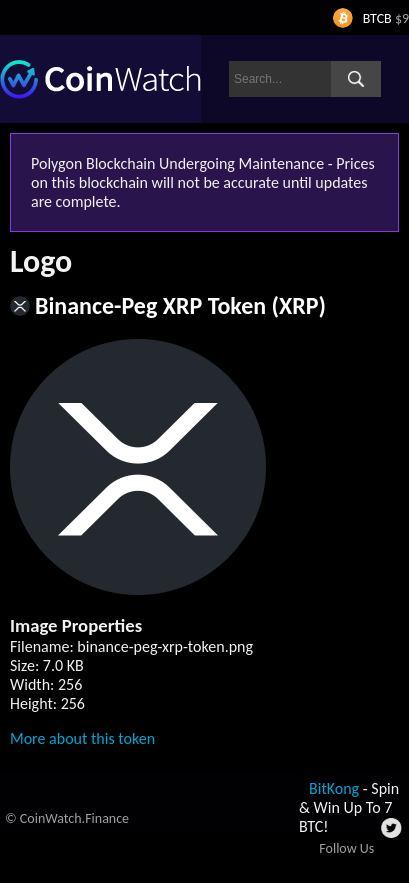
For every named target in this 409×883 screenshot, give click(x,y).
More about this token (82, 738)
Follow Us (346, 848)
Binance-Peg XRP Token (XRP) (180, 305)
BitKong (334, 788)
